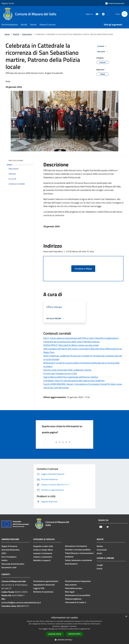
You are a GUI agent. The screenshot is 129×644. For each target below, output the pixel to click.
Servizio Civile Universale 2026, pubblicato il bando (67, 370)
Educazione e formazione (76, 546)
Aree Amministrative (11, 550)
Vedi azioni (103, 52)
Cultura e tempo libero (43, 550)
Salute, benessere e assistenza (78, 560)
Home (7, 34)
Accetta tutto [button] (55, 634)
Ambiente (69, 557)
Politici (4, 560)
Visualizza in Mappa (83, 269)
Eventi (100, 569)
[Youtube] (96, 14)
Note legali (70, 592)
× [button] (126, 617)
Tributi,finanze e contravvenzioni (79, 553)
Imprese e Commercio (43, 553)
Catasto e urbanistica (43, 557)
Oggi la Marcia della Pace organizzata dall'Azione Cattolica (71, 377)
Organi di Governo (9, 546)
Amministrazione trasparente (78, 581)
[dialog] (64, 629)
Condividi (102, 46)
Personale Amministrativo (13, 564)
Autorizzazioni (71, 564)
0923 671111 (23, 606)
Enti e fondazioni (9, 557)
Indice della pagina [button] (16, 160)
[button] (64, 640)
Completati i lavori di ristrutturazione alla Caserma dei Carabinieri (74, 381)
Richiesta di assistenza (43, 592)
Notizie (100, 546)
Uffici (4, 553)
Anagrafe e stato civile (43, 546)
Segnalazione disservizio (44, 585)
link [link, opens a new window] (89, 629)
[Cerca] (124, 14)
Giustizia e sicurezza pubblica (78, 550)
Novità (16, 34)
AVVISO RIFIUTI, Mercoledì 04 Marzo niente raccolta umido (71, 345)
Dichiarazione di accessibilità (78, 595)
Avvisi (99, 553)
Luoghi (100, 565)
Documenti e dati (9, 567)
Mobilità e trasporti (42, 560)
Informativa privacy (74, 588)
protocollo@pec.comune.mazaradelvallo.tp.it (21, 602)
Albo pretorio (71, 585)
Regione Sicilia (8, 3)
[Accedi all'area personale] (115, 3)
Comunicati (27, 34)
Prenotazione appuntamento (46, 581)
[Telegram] (102, 14)
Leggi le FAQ (39, 588)
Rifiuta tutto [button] (75, 634)
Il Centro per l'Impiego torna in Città (60, 373)
